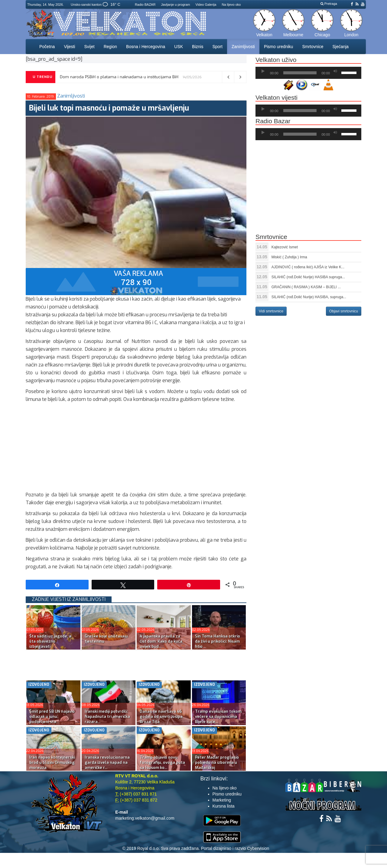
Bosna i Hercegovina (146, 47)
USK (179, 47)
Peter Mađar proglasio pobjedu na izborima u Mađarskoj (217, 762)
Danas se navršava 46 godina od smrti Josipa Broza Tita (161, 716)
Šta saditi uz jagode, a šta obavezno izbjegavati (50, 641)
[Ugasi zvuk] (335, 71)
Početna (47, 47)
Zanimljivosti (243, 47)
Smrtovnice (313, 47)
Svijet (89, 47)
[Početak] (263, 71)
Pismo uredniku (279, 47)
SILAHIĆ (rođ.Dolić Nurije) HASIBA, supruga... (309, 297)
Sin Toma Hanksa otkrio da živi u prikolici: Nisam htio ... (218, 641)
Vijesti (69, 47)
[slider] (300, 73)
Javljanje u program (175, 5)
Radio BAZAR (145, 5)
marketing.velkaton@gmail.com (145, 818)
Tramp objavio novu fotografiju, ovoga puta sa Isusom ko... (162, 762)
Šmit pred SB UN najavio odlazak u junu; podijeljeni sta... (52, 716)
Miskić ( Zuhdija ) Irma (289, 257)
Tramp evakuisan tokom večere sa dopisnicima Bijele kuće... (218, 716)
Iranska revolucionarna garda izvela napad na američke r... (107, 762)
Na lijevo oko (231, 5)
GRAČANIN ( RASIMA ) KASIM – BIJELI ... (306, 287)
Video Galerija (206, 5)
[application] (308, 73)
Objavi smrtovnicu (344, 311)
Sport (217, 47)
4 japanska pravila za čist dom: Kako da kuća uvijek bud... (161, 641)
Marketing (222, 800)
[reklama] (136, 281)
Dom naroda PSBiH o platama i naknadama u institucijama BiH (119, 77)
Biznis (198, 47)
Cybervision (258, 848)
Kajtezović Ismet (285, 247)
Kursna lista (224, 806)
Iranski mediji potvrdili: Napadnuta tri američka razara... (107, 716)
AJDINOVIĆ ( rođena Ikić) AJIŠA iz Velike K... (308, 267)
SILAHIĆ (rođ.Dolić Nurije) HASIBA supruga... (308, 277)
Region (110, 47)
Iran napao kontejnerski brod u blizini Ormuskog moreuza (52, 762)
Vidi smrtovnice (271, 311)
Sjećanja (340, 47)
